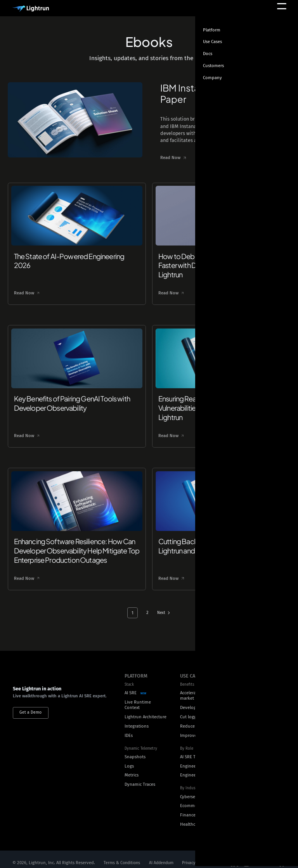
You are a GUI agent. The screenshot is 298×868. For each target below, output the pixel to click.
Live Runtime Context (138, 697)
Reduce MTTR (193, 718)
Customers (253, 759)
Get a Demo (30, 711)
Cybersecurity (193, 789)
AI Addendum (165, 855)
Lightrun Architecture (146, 709)
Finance (188, 807)
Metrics (132, 767)
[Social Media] (235, 855)
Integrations (137, 718)
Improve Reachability (201, 727)
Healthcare (191, 817)
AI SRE (131, 685)
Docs (248, 705)
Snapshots (135, 749)
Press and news (258, 768)
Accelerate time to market (198, 688)
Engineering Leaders (200, 767)
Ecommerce (191, 798)
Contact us (253, 777)
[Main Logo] (31, 9)
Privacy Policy (200, 855)
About (249, 731)
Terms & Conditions (123, 855)
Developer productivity (203, 700)
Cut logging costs (197, 709)
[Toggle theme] (281, 40)
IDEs (129, 727)
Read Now (161, 158)
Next (162, 605)
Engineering (192, 758)
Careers (250, 741)
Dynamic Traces (140, 777)
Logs (129, 758)
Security (251, 750)
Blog (247, 686)
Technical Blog (257, 696)
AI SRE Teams (193, 749)
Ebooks (250, 677)
